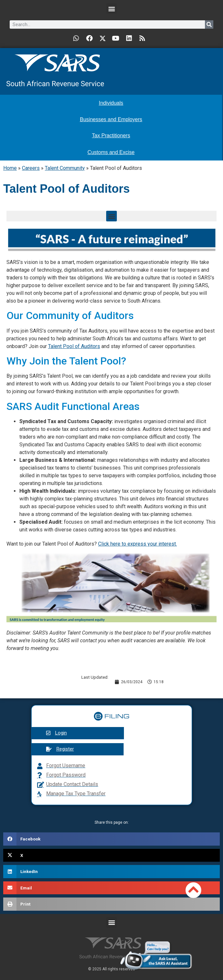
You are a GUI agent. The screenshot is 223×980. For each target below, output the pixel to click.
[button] (111, 9)
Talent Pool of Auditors (74, 346)
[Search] (209, 24)
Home (10, 168)
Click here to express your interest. (137, 544)
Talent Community (65, 168)
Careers (31, 168)
